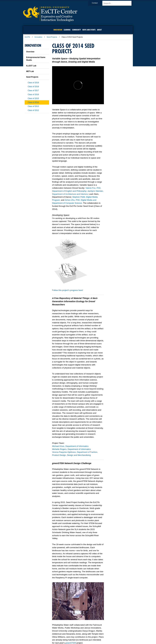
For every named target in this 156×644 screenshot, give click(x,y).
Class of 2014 (33, 102)
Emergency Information (75, 636)
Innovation (38, 37)
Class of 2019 (33, 83)
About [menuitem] (99, 30)
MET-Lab (30, 71)
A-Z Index (48, 633)
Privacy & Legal (77, 633)
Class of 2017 (33, 91)
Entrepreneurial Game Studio (36, 59)
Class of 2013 (33, 106)
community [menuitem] (76, 30)
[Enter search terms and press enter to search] (119, 3)
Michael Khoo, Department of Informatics (70, 446)
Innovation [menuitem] (58, 30)
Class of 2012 (33, 110)
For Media (57, 633)
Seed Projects (52, 37)
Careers (66, 633)
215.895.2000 (104, 642)
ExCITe (27, 37)
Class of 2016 (33, 94)
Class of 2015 (33, 98)
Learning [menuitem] (67, 30)
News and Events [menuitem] (89, 30)
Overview (30, 52)
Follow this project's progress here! (68, 290)
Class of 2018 (33, 87)
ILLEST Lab (31, 66)
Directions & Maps (100, 633)
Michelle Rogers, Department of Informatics (71, 449)
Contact (98, 3)
